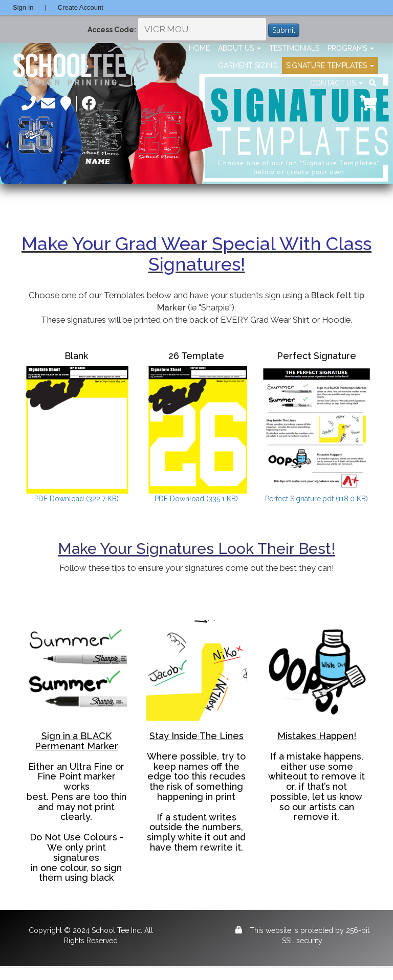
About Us (239, 48)
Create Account (81, 7)
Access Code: (112, 30)
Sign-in (23, 7)
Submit (284, 30)
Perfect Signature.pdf (316, 499)
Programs (351, 48)
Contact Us (336, 83)
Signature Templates (330, 65)
